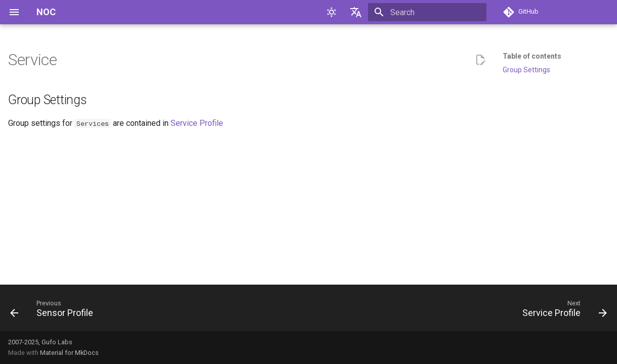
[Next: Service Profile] (562, 311)
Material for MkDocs (69, 353)
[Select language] (356, 12)
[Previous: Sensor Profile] (55, 311)
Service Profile (197, 123)
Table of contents (532, 56)
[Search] (427, 12)
